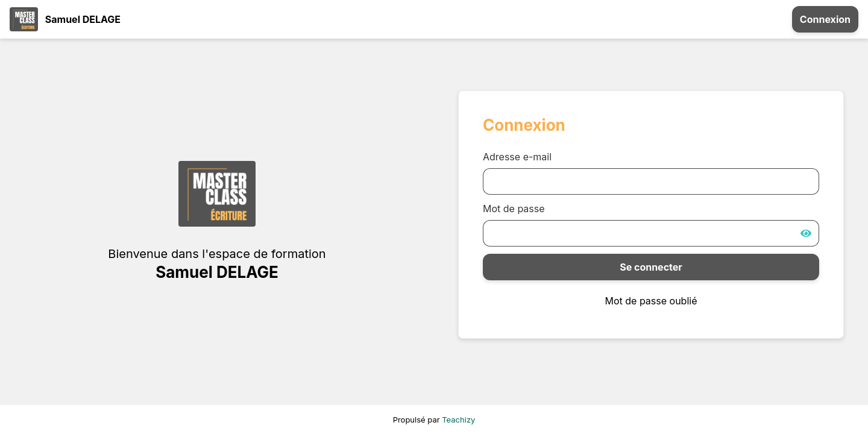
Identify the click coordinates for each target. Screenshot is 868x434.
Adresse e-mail (517, 157)
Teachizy (458, 420)
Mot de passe (514, 209)
